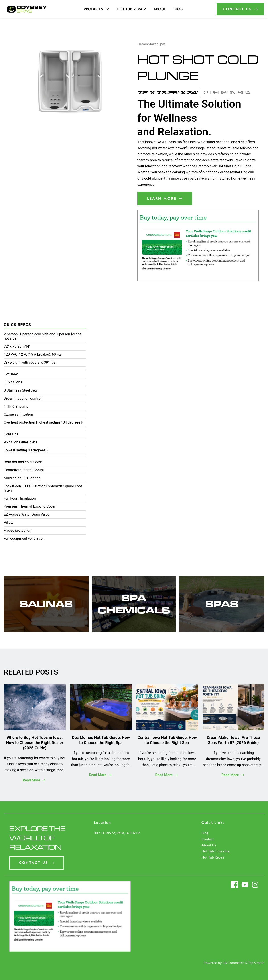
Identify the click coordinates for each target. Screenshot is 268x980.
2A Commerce (233, 963)
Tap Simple (256, 963)
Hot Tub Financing (215, 851)
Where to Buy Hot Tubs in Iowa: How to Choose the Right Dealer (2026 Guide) (35, 743)
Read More (34, 780)
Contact (208, 839)
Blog (205, 833)
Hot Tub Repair (213, 857)
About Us (209, 845)
